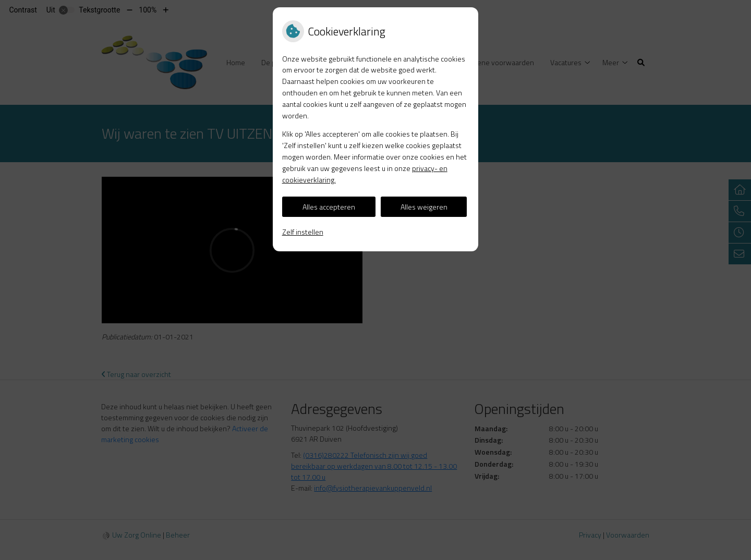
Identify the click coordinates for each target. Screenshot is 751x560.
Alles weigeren (424, 207)
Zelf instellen (303, 232)
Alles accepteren (329, 207)
